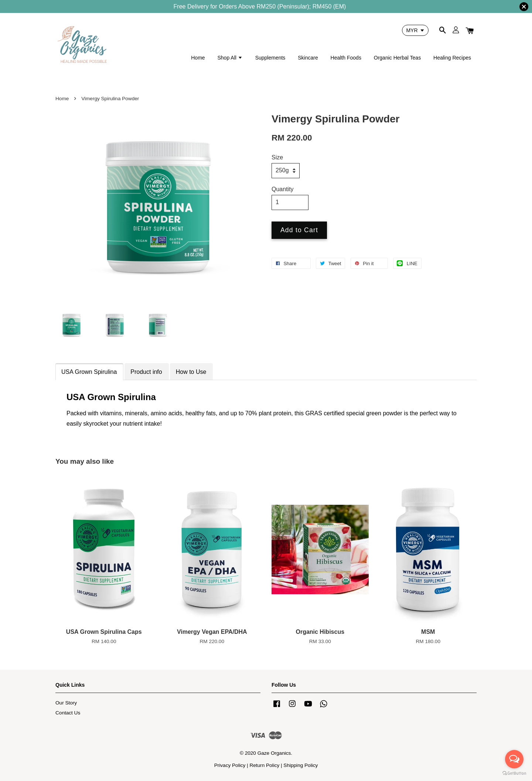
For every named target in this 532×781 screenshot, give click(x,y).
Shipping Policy (301, 765)
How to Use (191, 372)
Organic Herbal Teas (397, 58)
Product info (146, 372)
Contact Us (68, 713)
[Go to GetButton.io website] (514, 773)
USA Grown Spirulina (89, 372)
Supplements (270, 58)
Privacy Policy (230, 765)
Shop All (230, 58)
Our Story (66, 703)
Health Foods (346, 58)
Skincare (308, 58)
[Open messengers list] (514, 759)
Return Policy (264, 765)
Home (198, 58)
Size (277, 157)
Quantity (283, 189)
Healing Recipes (452, 58)
